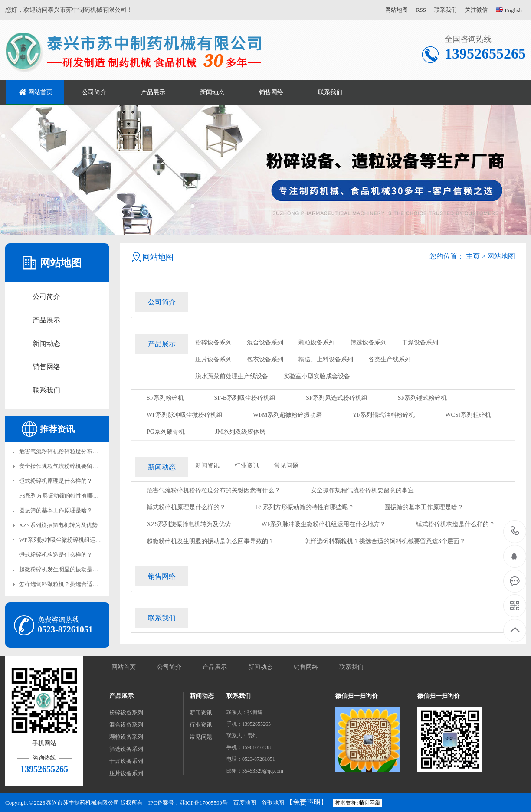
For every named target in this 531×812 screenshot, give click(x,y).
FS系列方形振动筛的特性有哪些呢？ (64, 496)
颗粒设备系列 (317, 342)
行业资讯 (247, 466)
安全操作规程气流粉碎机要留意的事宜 (67, 466)
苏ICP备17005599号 (204, 803)
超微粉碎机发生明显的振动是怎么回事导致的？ (78, 569)
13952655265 (515, 531)
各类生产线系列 (390, 359)
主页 (473, 256)
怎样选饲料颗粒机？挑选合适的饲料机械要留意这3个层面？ (94, 584)
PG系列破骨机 (166, 432)
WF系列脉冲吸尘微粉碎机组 (185, 415)
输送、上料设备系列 (326, 359)
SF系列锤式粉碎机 (423, 398)
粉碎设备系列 (213, 342)
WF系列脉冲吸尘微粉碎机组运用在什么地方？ (77, 540)
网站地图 (397, 10)
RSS (421, 10)
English (509, 10)
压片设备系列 (213, 359)
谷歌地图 (273, 803)
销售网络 (271, 92)
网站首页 (40, 92)
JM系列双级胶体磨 (240, 432)
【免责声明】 (307, 802)
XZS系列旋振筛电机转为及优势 (58, 525)
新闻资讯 (207, 466)
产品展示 (153, 92)
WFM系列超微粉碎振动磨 (287, 415)
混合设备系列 (265, 342)
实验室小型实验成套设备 (317, 376)
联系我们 (446, 10)
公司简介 (94, 92)
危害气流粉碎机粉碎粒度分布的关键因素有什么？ (81, 451)
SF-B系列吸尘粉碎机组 (245, 398)
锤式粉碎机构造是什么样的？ (56, 555)
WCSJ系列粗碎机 (468, 415)
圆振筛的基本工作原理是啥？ (56, 510)
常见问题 (286, 466)
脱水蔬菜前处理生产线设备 (232, 376)
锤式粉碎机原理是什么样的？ (56, 481)
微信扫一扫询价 (357, 696)
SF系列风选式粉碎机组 (337, 398)
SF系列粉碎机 (165, 398)
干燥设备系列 (420, 342)
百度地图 (245, 803)
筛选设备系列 (368, 342)
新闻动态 (212, 92)
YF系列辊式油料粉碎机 (383, 415)
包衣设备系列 (265, 359)
